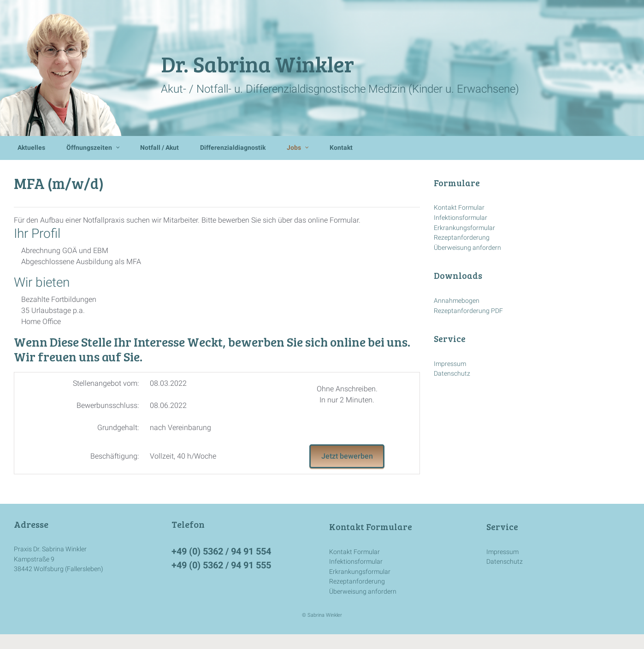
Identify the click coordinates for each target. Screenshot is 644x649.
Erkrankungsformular (464, 228)
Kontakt (341, 148)
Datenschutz (452, 374)
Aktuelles (31, 148)
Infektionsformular (461, 218)
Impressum (450, 364)
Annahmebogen (457, 301)
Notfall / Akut (160, 148)
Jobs (294, 148)
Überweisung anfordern (467, 248)
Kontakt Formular (459, 208)
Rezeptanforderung (462, 238)
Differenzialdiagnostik (233, 148)
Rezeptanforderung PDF (468, 311)
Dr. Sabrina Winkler (257, 63)
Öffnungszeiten (89, 148)
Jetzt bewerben (347, 456)
